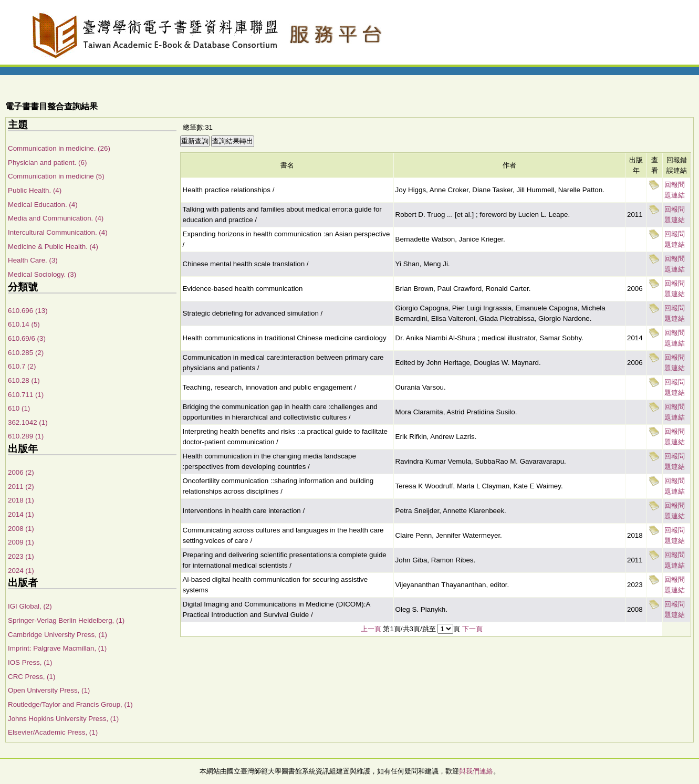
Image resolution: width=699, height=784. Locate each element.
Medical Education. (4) (43, 205)
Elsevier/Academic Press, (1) (53, 732)
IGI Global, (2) (30, 606)
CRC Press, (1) (32, 677)
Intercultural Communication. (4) (58, 232)
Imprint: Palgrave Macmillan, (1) (57, 648)
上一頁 (371, 629)
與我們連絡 (476, 771)
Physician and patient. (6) (47, 163)
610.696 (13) (28, 311)
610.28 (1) (24, 380)
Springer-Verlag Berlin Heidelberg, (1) (66, 620)
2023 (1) (21, 556)
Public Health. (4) (35, 190)
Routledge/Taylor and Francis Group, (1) (70, 704)
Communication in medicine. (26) (59, 148)
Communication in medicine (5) (56, 176)
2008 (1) (21, 529)
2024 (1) (21, 571)
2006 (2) (21, 472)
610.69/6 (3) (27, 338)
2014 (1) (21, 514)
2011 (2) (21, 487)
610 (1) (19, 408)
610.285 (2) (26, 353)
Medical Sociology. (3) (42, 274)
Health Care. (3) (33, 260)
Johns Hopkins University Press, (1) (63, 719)
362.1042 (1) (28, 422)
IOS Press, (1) (30, 662)
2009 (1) (21, 542)
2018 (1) (21, 500)
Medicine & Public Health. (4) (53, 247)
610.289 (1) (26, 436)
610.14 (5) (24, 324)
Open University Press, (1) (49, 690)
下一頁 (472, 629)
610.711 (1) (26, 395)
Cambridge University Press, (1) (58, 635)
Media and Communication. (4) (56, 218)
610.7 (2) (22, 366)
